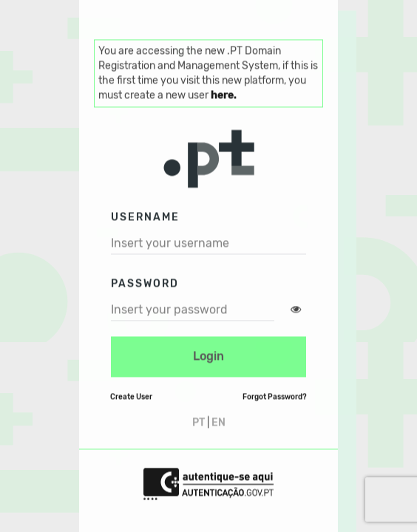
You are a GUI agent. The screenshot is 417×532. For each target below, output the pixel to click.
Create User (131, 398)
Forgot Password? (275, 398)
